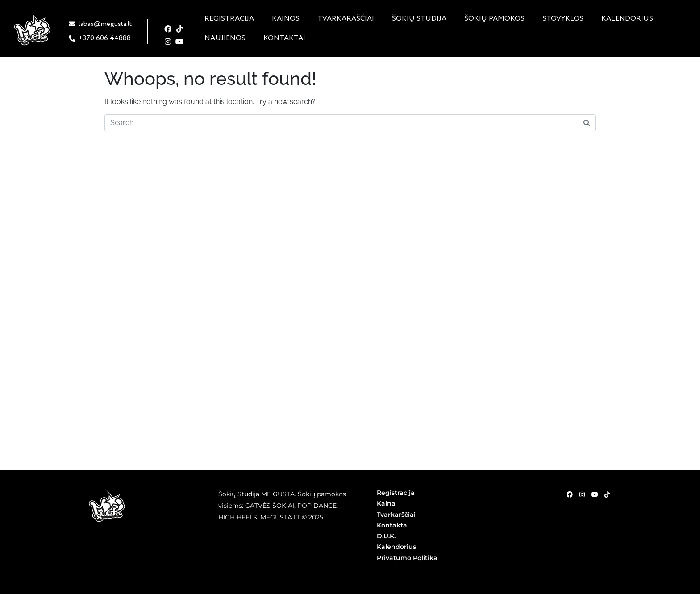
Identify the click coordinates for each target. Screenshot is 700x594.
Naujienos (225, 38)
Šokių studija (419, 19)
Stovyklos (563, 19)
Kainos (286, 19)
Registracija (229, 19)
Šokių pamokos (494, 19)
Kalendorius (627, 19)
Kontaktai (284, 38)
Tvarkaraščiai (346, 19)
